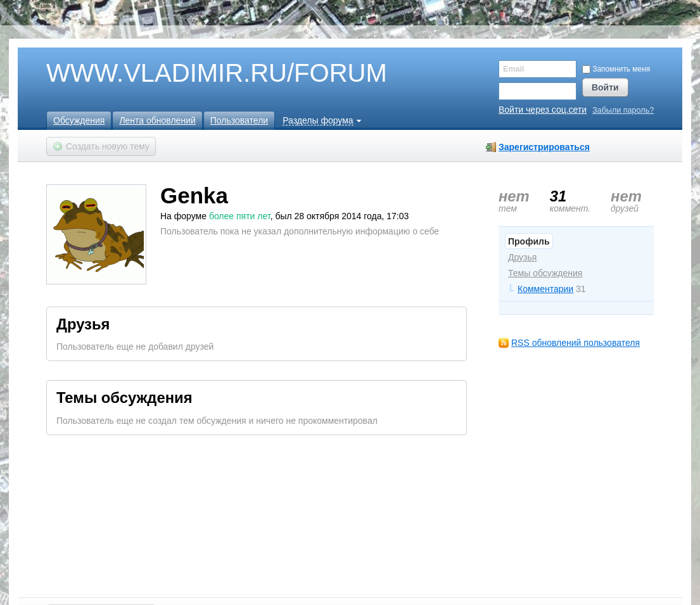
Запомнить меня (616, 69)
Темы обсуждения (545, 273)
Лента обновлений (157, 120)
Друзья (522, 257)
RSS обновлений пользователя (576, 343)
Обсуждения (79, 120)
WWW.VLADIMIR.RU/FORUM (195, 73)
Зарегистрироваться (544, 147)
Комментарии (545, 289)
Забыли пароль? (623, 111)
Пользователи (239, 120)
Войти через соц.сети (543, 110)
